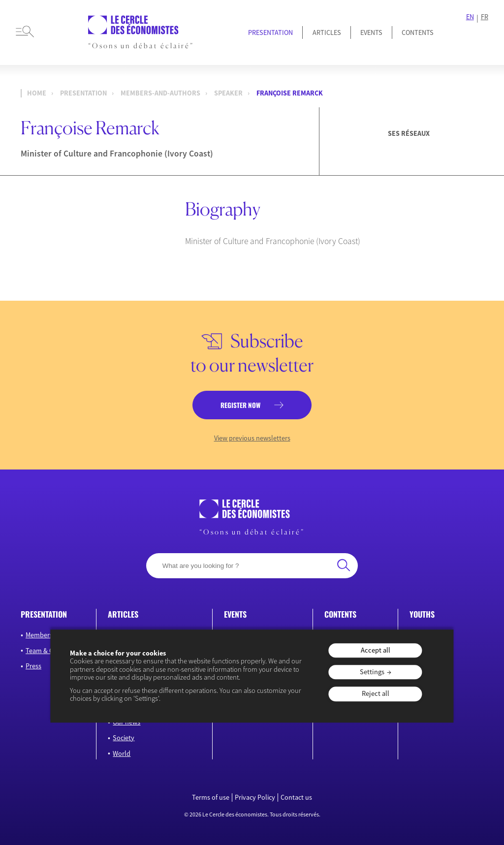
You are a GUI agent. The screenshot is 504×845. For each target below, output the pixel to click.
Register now (240, 405)
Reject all (376, 694)
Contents (418, 32)
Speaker (228, 93)
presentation (83, 93)
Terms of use (211, 798)
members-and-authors (160, 93)
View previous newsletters (252, 438)
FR (485, 17)
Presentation (270, 32)
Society (124, 738)
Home (37, 93)
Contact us (296, 798)
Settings (372, 672)
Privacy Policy (255, 798)
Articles (327, 32)
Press (33, 666)
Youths (422, 614)
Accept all (376, 650)
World (122, 753)
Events (371, 32)
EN (470, 17)
